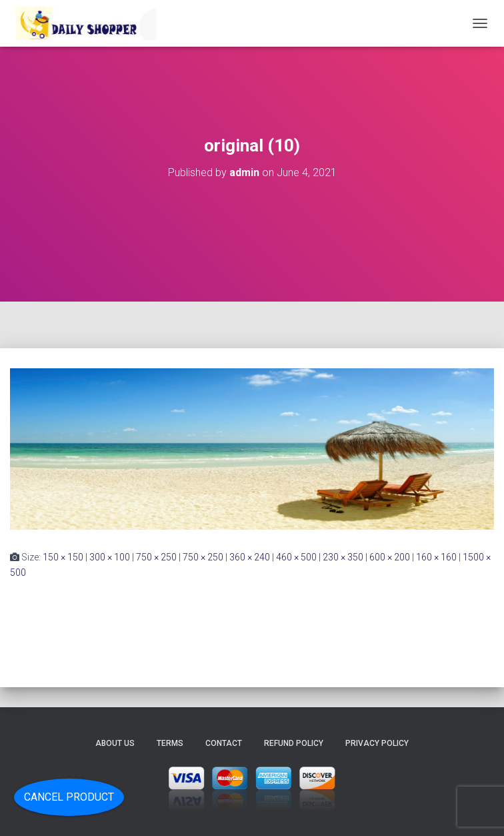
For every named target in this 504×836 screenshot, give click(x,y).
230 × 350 (343, 557)
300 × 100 (110, 557)
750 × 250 (156, 557)
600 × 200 (390, 557)
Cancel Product (69, 797)
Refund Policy (294, 743)
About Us (115, 743)
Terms (170, 743)
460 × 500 (296, 557)
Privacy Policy (377, 743)
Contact (224, 743)
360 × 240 (250, 557)
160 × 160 (436, 557)
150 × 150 (63, 557)
